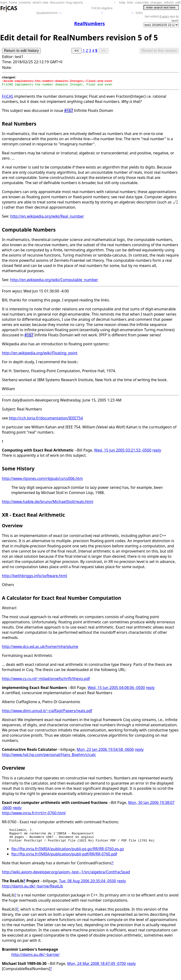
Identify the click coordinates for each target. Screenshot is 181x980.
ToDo (139, 13)
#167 (69, 113)
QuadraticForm (47, 13)
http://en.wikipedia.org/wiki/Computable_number (54, 282)
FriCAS (8, 98)
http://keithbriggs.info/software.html (35, 578)
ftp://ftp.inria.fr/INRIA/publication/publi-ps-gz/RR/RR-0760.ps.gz (68, 854)
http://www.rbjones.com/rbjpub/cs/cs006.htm (42, 481)
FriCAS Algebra (102, 8)
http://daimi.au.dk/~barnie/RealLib (32, 891)
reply (157, 452)
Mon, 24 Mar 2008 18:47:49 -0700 (97, 968)
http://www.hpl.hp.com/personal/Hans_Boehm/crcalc (49, 757)
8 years (164, 16)
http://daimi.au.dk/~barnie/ (35, 959)
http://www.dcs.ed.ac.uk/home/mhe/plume (40, 649)
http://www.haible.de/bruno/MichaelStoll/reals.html (48, 504)
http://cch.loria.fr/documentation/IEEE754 (46, 420)
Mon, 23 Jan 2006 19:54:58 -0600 (105, 752)
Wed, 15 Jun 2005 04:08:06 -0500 (116, 690)
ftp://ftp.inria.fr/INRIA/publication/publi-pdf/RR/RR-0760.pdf (64, 859)
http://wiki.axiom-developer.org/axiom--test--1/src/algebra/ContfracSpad (66, 877)
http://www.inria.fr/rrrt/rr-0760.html (34, 815)
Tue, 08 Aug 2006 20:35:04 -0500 (88, 886)
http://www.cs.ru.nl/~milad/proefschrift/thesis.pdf (46, 681)
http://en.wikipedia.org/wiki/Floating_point (40, 355)
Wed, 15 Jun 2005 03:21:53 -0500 (123, 452)
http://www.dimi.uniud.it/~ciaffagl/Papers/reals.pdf (47, 713)
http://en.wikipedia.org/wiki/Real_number (47, 218)
